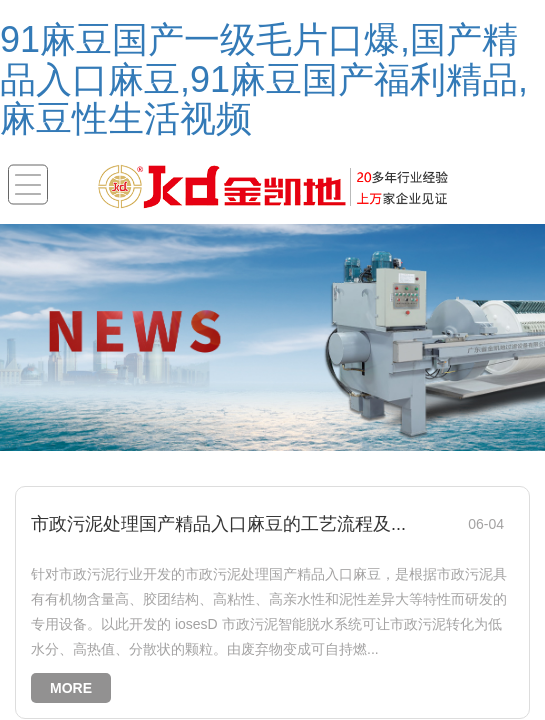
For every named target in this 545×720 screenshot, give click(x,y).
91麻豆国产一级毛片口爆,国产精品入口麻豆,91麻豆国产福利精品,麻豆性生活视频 (264, 79)
